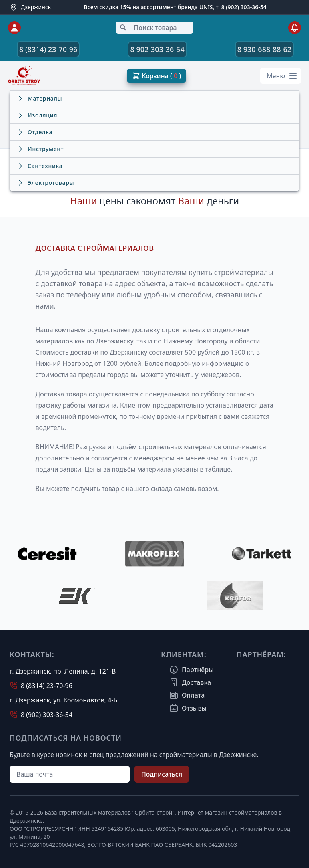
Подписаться (162, 774)
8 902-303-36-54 (157, 49)
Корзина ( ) (157, 76)
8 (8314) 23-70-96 (48, 49)
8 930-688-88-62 (264, 49)
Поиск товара (148, 28)
